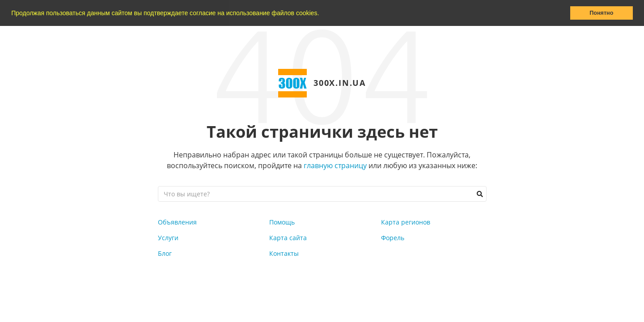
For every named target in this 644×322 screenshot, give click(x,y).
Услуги (168, 238)
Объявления (177, 222)
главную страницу (335, 165)
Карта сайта (288, 238)
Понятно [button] (601, 13)
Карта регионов (406, 222)
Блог (165, 253)
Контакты (284, 253)
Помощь (282, 222)
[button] (322, 14)
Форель (393, 238)
